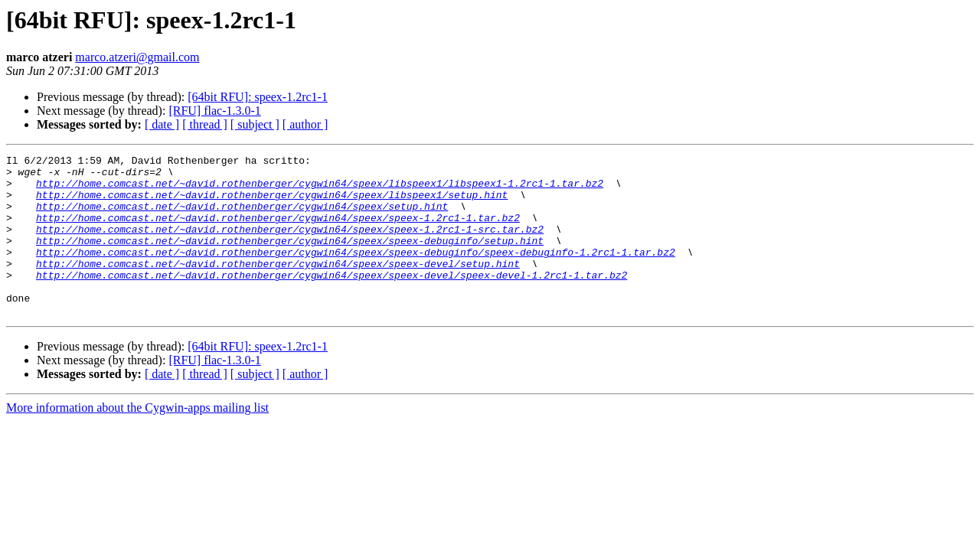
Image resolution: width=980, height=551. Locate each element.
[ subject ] (255, 124)
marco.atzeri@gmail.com (137, 57)
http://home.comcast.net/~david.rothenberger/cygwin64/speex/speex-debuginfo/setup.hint (290, 259)
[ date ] (162, 124)
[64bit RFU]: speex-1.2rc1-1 (258, 97)
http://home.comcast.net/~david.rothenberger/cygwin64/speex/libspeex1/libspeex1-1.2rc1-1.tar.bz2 (320, 190)
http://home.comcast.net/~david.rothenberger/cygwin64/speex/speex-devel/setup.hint (278, 286)
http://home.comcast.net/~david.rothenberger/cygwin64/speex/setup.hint (242, 217)
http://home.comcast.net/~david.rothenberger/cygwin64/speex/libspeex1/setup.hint (272, 204)
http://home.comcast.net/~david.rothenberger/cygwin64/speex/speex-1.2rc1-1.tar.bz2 (278, 231)
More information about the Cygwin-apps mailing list (137, 440)
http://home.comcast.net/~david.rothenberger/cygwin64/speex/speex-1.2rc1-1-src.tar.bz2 (290, 245)
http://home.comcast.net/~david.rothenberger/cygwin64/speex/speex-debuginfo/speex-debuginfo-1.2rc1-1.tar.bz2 (356, 272)
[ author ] (305, 124)
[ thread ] (205, 124)
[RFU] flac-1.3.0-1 (214, 111)
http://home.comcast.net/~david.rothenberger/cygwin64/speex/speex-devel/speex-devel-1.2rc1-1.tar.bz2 (332, 300)
